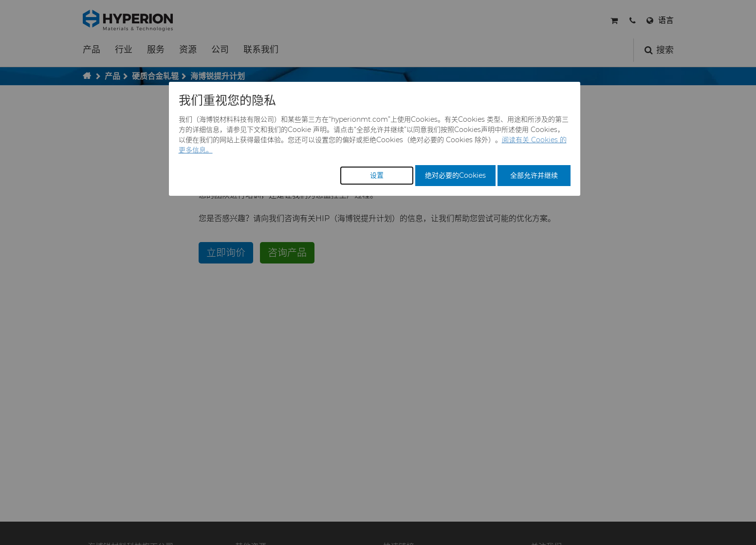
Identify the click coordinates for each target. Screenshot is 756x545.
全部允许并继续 (534, 175)
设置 (377, 175)
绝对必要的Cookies (455, 175)
